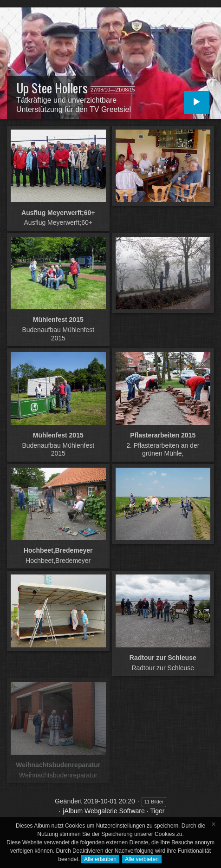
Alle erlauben (100, 859)
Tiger (157, 811)
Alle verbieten (142, 859)
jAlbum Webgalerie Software (104, 811)
